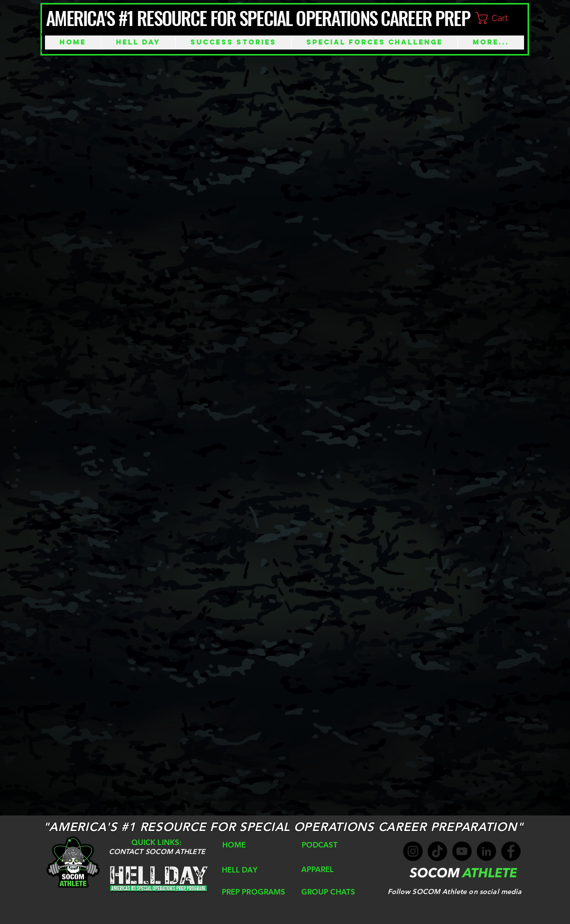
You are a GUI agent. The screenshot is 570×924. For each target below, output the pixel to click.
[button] (500, 18)
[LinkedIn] (486, 851)
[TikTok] (437, 851)
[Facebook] (511, 851)
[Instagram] (413, 851)
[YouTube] (462, 851)
